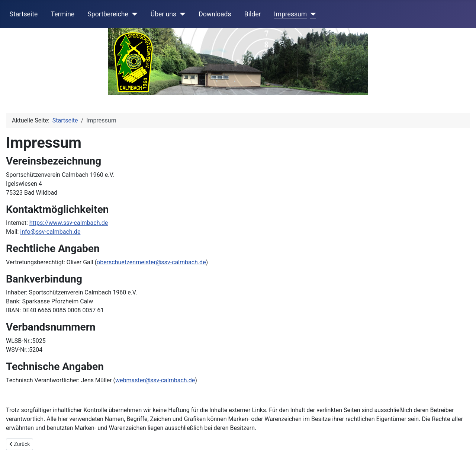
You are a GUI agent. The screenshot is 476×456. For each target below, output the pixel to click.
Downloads (215, 14)
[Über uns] (181, 14)
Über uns (163, 14)
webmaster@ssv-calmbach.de (155, 380)
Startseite (24, 14)
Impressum (291, 14)
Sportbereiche (108, 14)
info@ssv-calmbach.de (50, 232)
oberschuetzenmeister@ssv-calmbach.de (151, 262)
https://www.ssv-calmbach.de (69, 223)
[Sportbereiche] (133, 14)
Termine (62, 14)
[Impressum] (311, 14)
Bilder (253, 14)
